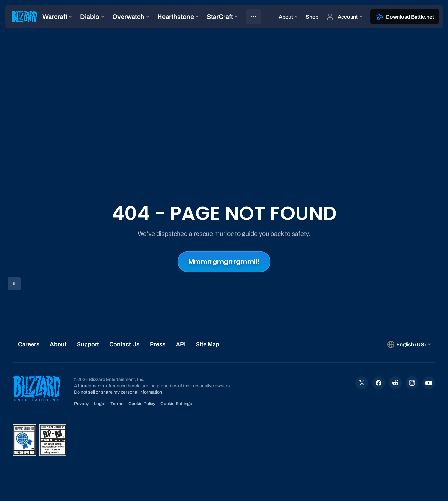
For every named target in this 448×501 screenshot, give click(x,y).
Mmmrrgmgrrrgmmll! (224, 262)
